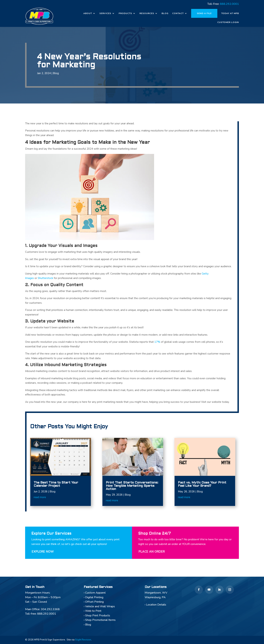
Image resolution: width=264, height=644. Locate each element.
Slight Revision (83, 640)
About (88, 13)
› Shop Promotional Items (100, 620)
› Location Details (155, 605)
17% (157, 342)
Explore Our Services (51, 534)
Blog (165, 13)
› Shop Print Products (97, 615)
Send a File (204, 13)
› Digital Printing (94, 597)
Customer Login (228, 22)
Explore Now (43, 552)
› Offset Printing (94, 602)
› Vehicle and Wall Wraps (99, 606)
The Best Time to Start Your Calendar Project (56, 484)
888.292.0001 (229, 4)
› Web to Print (93, 611)
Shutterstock (45, 278)
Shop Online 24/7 (155, 534)
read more (40, 497)
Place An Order (152, 552)
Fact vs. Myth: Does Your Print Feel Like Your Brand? (202, 484)
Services (105, 13)
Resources (147, 13)
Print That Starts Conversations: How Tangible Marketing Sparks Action (132, 486)
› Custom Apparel (95, 593)
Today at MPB (230, 13)
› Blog (87, 625)
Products (125, 13)
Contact (178, 13)
